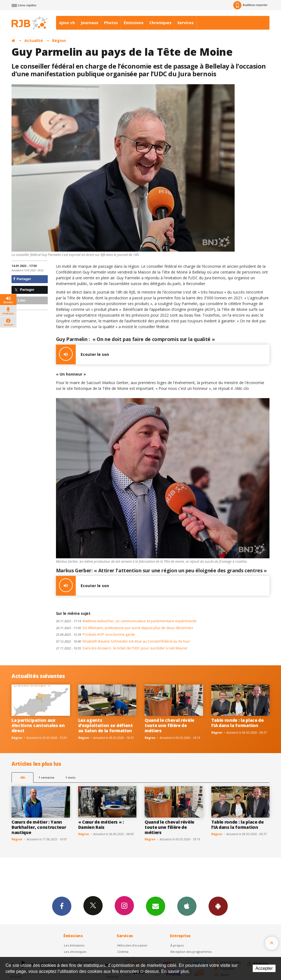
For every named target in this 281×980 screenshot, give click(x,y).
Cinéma (123, 952)
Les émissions (74, 945)
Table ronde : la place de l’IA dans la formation (238, 723)
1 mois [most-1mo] (70, 777)
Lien (19, 300)
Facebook (62, 906)
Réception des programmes (191, 952)
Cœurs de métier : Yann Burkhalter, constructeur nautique (39, 827)
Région (59, 40)
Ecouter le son (82, 354)
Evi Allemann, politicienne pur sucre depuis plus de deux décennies (124, 628)
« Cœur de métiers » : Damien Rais (101, 825)
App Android (218, 906)
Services (186, 23)
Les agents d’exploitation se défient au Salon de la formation (106, 725)
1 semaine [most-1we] (46, 777)
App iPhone (187, 906)
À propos (177, 945)
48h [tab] (23, 777)
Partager (22, 279)
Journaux (89, 23)
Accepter (264, 968)
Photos (111, 23)
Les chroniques (75, 952)
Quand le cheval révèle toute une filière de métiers (169, 725)
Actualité (34, 40)
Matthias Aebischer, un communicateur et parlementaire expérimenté (126, 621)
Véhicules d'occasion (132, 945)
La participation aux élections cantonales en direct (38, 725)
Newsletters (156, 906)
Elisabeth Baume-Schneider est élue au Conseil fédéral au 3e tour (123, 641)
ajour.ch (67, 23)
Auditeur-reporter (250, 5)
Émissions (134, 23)
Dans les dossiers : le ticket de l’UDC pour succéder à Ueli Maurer (122, 648)
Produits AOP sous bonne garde (95, 634)
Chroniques (160, 23)
